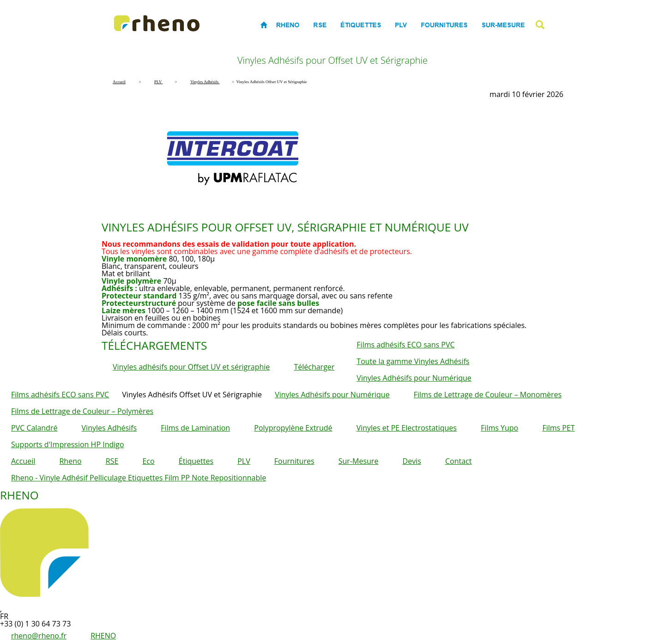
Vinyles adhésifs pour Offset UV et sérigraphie (191, 367)
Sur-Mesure (359, 461)
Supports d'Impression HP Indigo (68, 444)
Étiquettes (196, 461)
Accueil (23, 461)
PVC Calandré (34, 428)
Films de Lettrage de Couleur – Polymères (82, 411)
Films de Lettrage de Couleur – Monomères (488, 395)
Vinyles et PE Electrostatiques (407, 428)
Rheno (70, 461)
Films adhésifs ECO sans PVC (405, 345)
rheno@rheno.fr (39, 636)
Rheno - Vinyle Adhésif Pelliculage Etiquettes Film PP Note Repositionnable (139, 478)
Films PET (558, 428)
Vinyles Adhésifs (109, 428)
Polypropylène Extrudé (293, 428)
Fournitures (294, 461)
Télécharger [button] (314, 367)
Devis (412, 461)
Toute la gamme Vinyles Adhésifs (413, 361)
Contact (458, 461)
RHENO (103, 636)
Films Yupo (499, 428)
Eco (148, 461)
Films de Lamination (195, 428)
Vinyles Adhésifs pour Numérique (414, 378)
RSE (112, 461)
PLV (244, 461)
